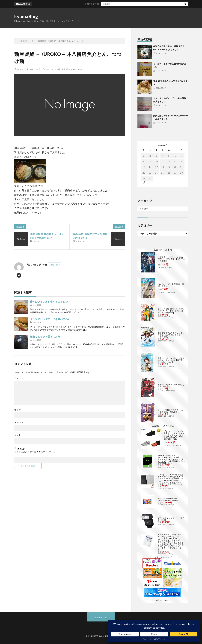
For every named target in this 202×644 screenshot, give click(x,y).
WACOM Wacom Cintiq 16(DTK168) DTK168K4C (168, 499)
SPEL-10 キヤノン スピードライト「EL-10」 (171, 519)
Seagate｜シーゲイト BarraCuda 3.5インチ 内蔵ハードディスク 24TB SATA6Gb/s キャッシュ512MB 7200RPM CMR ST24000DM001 (171, 459)
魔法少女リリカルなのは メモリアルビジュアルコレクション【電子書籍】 (171, 335)
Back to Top (101, 617)
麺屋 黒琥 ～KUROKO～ (72, 69)
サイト (18, 435)
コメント (19, 378)
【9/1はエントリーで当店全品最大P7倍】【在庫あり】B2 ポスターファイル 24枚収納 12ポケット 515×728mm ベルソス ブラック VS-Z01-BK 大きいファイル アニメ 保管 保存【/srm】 (171, 479)
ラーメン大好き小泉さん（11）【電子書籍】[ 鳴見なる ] (171, 411)
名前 (18, 410)
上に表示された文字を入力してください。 (35, 452)
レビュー (34, 69)
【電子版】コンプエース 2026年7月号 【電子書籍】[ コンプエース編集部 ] (171, 259)
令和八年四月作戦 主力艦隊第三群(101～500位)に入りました (115, 4)
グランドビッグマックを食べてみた (50, 319)
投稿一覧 (54, 265)
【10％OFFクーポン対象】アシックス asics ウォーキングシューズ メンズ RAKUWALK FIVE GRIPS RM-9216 (174, 435)
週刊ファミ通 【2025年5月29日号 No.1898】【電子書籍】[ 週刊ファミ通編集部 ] (171, 311)
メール (19, 422)
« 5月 (143, 182)
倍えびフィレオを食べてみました (49, 302)
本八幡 (57, 69)
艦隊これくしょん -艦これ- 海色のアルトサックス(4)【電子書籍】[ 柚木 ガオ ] (171, 360)
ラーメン (49, 69)
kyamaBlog (26, 16)
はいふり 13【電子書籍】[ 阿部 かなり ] (171, 285)
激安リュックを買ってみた (45, 336)
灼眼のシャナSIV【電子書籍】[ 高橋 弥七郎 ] (171, 385)
